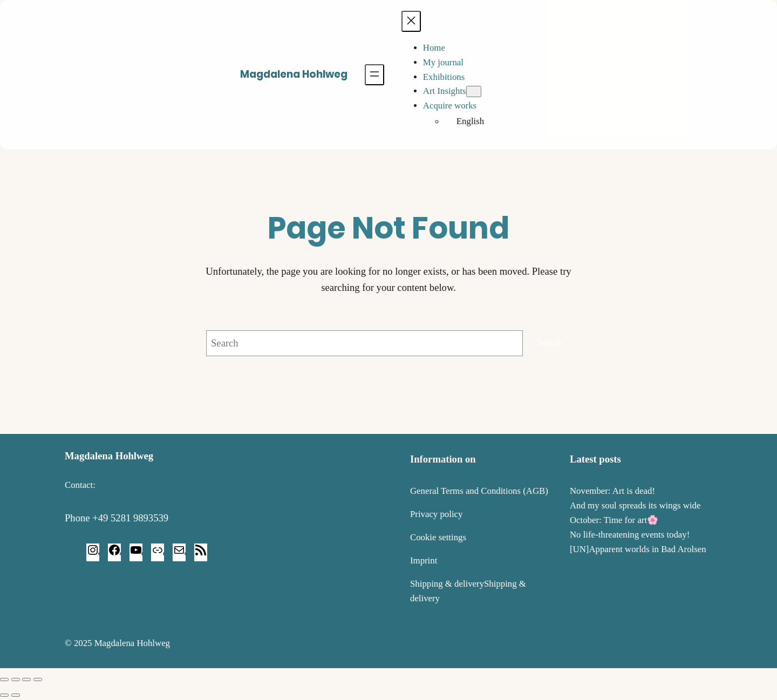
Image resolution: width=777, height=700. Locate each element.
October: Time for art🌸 (614, 520)
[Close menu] (411, 21)
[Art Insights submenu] (474, 91)
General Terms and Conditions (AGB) (479, 491)
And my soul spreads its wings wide (635, 505)
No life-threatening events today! (630, 535)
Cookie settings (438, 537)
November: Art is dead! (612, 491)
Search (550, 342)
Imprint (424, 560)
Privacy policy (436, 514)
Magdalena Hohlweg (294, 74)
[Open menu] (374, 75)
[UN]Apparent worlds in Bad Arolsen (638, 549)
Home (434, 48)
